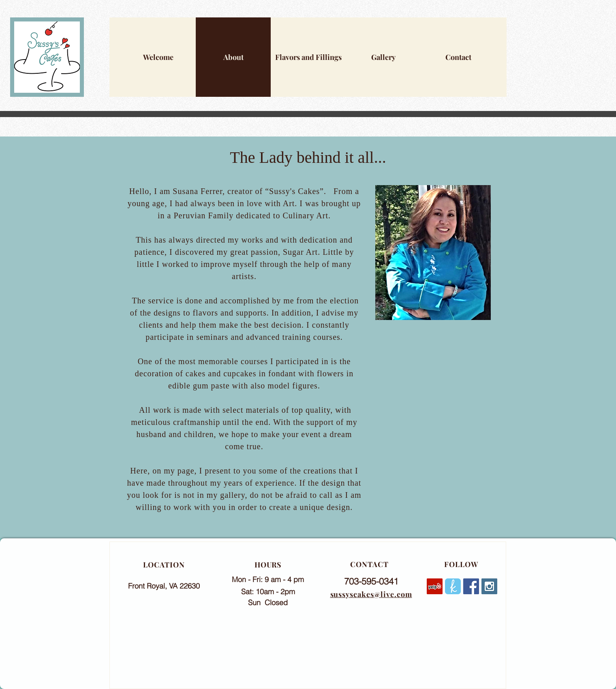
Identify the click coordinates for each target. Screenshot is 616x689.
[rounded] (453, 586)
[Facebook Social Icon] (471, 586)
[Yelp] (435, 586)
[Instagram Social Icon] (489, 586)
